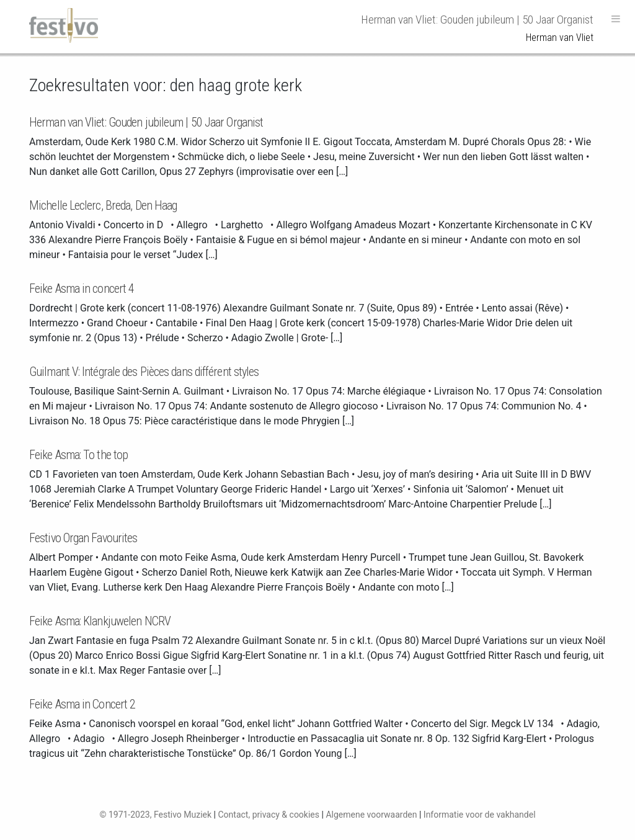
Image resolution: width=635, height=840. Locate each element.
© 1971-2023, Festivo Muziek (155, 815)
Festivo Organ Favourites (83, 538)
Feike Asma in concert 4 (82, 288)
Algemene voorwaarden (371, 815)
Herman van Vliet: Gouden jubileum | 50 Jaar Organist (146, 122)
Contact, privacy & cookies (269, 815)
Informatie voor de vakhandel (480, 815)
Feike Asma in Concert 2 (82, 704)
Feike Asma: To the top (78, 455)
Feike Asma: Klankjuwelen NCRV (100, 621)
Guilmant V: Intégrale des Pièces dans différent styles (144, 372)
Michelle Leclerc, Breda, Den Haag (103, 205)
